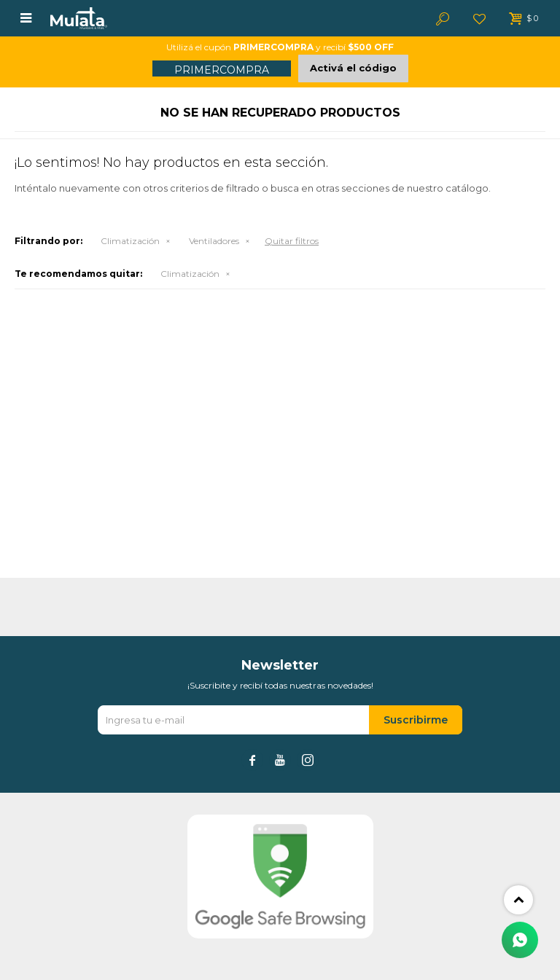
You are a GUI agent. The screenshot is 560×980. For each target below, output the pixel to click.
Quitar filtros (292, 241)
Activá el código (353, 68)
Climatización (130, 241)
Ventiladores (214, 241)
